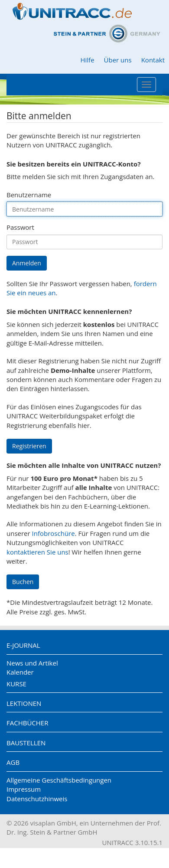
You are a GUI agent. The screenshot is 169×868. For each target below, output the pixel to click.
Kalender (20, 672)
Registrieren (29, 446)
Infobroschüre (54, 533)
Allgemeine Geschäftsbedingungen (59, 780)
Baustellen (26, 743)
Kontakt (153, 60)
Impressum (24, 789)
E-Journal (23, 645)
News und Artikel (32, 663)
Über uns (118, 60)
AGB (13, 762)
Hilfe (87, 60)
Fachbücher (27, 723)
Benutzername (29, 195)
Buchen (23, 582)
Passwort (20, 227)
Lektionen (24, 703)
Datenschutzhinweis (37, 799)
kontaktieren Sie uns (37, 552)
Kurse (16, 684)
